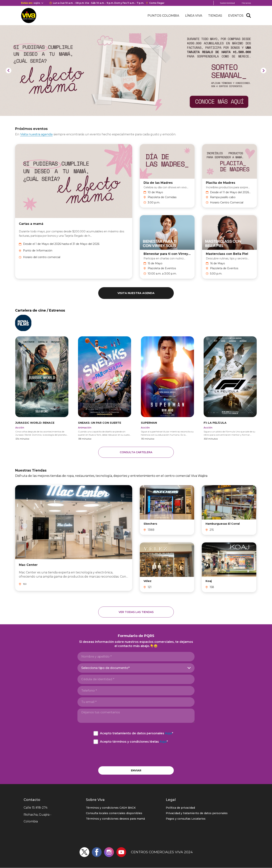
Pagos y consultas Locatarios (186, 819)
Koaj (209, 581)
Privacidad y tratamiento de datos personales (197, 813)
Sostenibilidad (227, 3)
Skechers (150, 524)
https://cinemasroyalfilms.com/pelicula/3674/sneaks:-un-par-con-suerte (105, 388)
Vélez (148, 581)
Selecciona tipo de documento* (105, 668)
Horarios (246, 3)
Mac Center (28, 565)
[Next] (263, 71)
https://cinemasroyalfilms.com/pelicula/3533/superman (167, 388)
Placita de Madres (221, 183)
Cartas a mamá (31, 224)
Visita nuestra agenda (36, 134)
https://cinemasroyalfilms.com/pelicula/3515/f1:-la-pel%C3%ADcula (230, 388)
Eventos (236, 16)
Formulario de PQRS (136, 636)
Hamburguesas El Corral (223, 524)
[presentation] (136, 755)
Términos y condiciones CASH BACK (111, 808)
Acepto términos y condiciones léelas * (134, 742)
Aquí (168, 733)
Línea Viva (194, 16)
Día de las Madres (158, 183)
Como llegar (157, 3)
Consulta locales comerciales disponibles (114, 813)
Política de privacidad (180, 808)
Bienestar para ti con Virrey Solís (167, 254)
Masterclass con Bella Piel (227, 254)
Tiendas (215, 16)
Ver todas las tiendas (136, 612)
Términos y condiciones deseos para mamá (115, 819)
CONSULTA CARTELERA (136, 452)
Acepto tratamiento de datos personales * (137, 733)
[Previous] (8, 71)
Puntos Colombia (163, 16)
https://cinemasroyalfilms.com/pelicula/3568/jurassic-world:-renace (42, 388)
